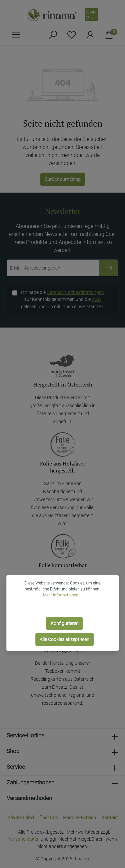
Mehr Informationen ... (63, 595)
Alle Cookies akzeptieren (64, 639)
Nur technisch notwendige (65, 607)
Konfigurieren (65, 623)
